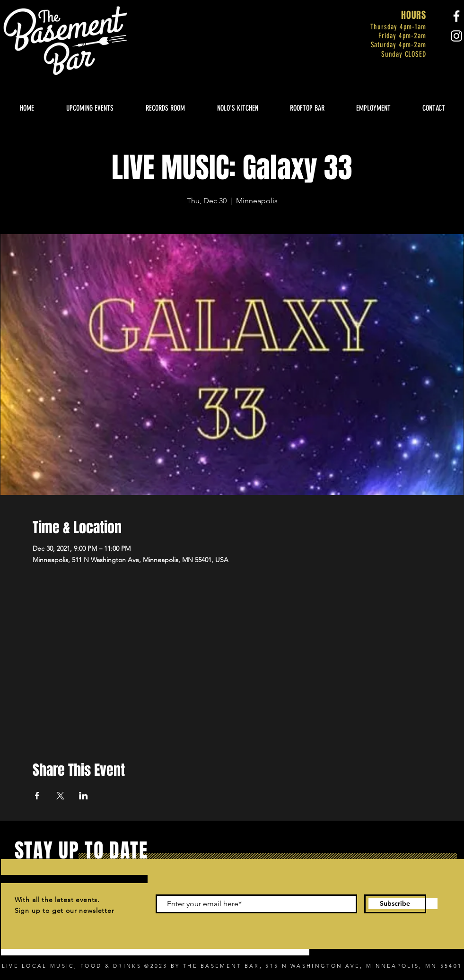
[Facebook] (456, 16)
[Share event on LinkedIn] (83, 796)
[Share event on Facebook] (37, 796)
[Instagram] (456, 36)
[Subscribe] (395, 904)
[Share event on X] (60, 796)
